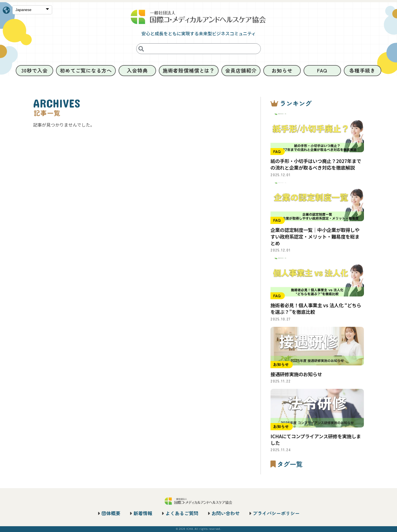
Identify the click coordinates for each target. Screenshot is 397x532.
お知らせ (282, 70)
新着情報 (143, 513)
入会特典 (137, 70)
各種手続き (362, 70)
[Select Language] (32, 10)
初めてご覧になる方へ (86, 70)
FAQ (322, 70)
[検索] (141, 49)
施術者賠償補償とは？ (189, 70)
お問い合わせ (226, 513)
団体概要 (111, 513)
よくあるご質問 (182, 513)
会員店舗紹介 (241, 70)
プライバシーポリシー (276, 513)
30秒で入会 (34, 70)
